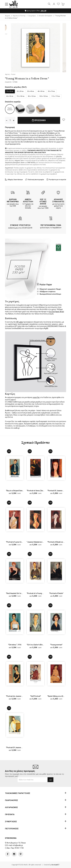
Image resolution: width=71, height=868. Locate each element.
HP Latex (20, 322)
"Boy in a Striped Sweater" (16, 491)
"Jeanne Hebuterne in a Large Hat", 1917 (42, 542)
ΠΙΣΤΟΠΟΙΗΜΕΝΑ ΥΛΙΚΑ (51, 225)
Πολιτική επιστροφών (36, 180)
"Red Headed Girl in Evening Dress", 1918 (22, 593)
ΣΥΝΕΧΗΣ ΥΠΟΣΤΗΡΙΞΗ (20, 225)
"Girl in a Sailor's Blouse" (36, 645)
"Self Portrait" (35, 696)
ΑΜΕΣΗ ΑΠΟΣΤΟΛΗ (28, 201)
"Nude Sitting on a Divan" (57, 696)
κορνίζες (36, 397)
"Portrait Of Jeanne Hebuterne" (18, 748)
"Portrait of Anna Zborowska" (38, 491)
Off (43, 11)
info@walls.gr (18, 845)
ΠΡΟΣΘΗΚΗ (39, 120)
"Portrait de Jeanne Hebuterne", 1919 (20, 696)
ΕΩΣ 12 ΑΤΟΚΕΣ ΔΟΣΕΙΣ (43, 202)
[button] (7, 4)
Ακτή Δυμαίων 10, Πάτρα (16, 843)
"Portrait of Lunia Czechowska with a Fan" (22, 542)
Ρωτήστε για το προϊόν (58, 180)
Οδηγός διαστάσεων (15, 180)
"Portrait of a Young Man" (36, 593)
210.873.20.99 (27, 228)
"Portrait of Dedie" (56, 593)
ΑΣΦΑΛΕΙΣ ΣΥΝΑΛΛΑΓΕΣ (58, 201)
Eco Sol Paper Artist (56, 312)
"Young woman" (56, 645)
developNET (55, 865)
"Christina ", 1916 (15, 645)
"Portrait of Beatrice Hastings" (59, 542)
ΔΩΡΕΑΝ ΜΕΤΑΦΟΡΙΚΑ (13, 201)
